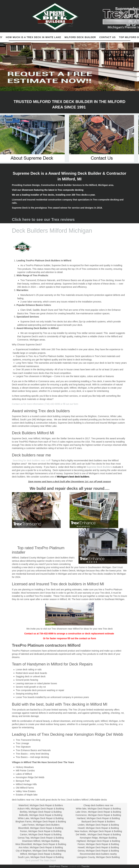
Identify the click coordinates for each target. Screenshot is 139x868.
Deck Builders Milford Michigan (52, 231)
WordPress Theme (58, 866)
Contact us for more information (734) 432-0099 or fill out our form (45, 404)
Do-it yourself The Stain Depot (41, 860)
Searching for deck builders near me (31, 460)
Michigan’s (63, 477)
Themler (85, 866)
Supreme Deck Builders (99, 467)
